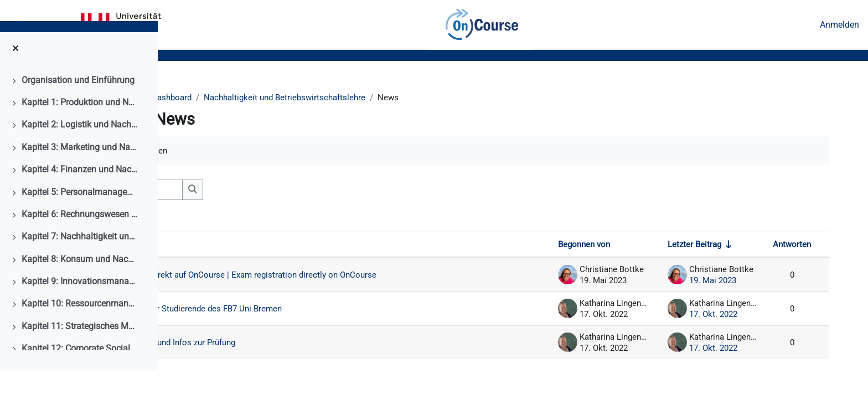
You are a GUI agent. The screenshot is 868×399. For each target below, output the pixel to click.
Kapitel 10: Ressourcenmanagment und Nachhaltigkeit (80, 332)
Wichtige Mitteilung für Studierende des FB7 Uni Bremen (343, 321)
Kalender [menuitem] (59, 25)
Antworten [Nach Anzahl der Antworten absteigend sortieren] (791, 247)
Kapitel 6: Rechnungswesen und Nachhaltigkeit (80, 243)
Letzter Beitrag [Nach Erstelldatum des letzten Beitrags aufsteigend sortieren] (693, 247)
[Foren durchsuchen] (277, 192)
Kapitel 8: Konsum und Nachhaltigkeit (80, 288)
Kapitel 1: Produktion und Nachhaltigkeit (80, 131)
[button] (203, 192)
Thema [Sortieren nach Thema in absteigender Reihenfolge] (224, 247)
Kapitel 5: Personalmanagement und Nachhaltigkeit (80, 220)
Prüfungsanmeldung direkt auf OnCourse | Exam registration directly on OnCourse (373, 282)
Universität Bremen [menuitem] (121, 25)
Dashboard (252, 98)
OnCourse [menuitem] (482, 25)
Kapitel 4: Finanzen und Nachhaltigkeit (80, 198)
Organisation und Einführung (78, 108)
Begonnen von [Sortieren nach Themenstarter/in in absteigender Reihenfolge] (582, 247)
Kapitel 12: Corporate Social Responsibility (80, 377)
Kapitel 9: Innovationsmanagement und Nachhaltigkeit (80, 310)
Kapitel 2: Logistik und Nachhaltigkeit (80, 153)
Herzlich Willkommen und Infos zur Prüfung (319, 355)
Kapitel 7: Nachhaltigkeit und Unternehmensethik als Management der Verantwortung (80, 265)
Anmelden (839, 25)
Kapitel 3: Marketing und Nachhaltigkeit (80, 176)
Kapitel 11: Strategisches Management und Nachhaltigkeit (80, 355)
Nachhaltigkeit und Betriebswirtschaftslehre (372, 98)
